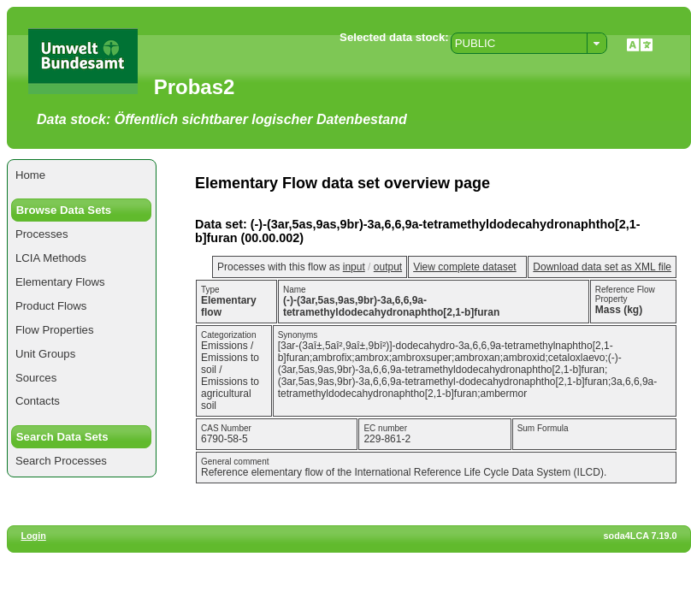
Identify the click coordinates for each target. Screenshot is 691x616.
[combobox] (529, 43)
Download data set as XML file (602, 267)
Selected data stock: (394, 37)
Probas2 (195, 87)
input (354, 267)
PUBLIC (475, 43)
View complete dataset (465, 267)
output (388, 267)
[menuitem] (82, 175)
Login (33, 536)
